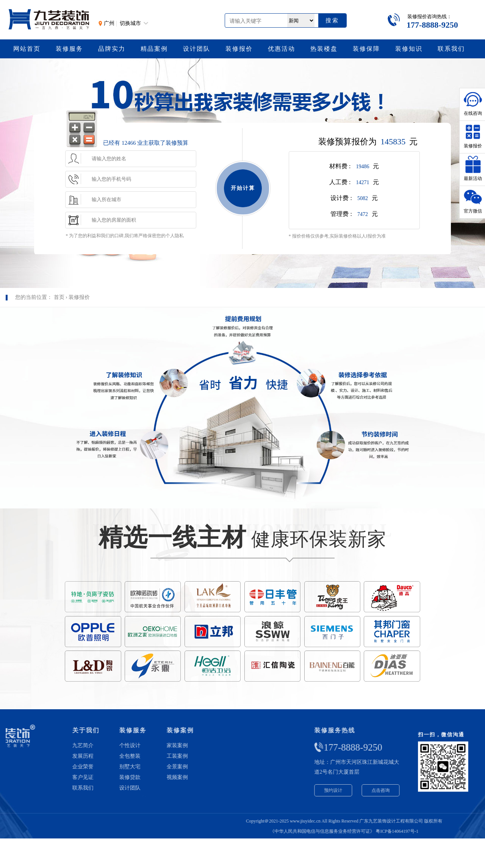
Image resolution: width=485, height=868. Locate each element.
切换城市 (130, 23)
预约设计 (385, 790)
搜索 (332, 20)
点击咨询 (432, 790)
